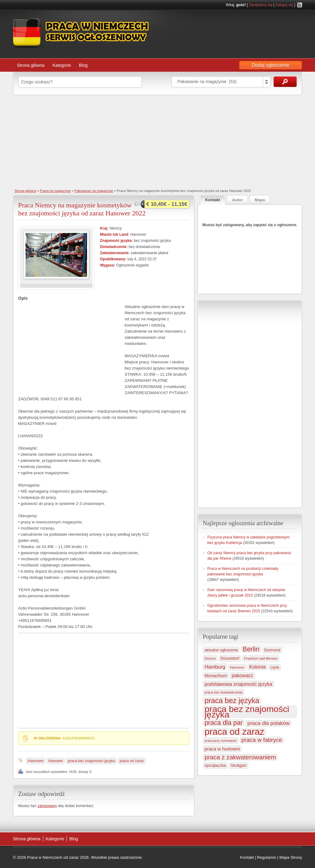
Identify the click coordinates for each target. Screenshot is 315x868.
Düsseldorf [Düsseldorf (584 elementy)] (230, 658)
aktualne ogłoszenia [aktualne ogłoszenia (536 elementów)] (221, 650)
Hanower (56, 761)
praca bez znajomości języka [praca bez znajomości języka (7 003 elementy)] (247, 712)
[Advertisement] (157, 141)
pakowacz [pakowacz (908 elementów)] (242, 676)
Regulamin (267, 857)
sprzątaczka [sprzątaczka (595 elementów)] (215, 765)
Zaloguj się (284, 5)
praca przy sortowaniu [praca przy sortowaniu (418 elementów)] (221, 741)
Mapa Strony (291, 857)
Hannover (36, 761)
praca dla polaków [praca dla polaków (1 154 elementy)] (268, 723)
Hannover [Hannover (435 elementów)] (237, 667)
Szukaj (285, 82)
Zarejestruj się (260, 5)
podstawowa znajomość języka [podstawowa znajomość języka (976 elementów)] (238, 684)
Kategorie (62, 65)
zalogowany (47, 806)
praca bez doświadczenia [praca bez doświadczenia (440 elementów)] (223, 692)
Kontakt (247, 857)
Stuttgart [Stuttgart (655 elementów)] (239, 765)
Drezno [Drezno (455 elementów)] (210, 658)
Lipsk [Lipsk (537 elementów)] (275, 667)
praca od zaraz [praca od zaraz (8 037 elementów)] (234, 732)
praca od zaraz (132, 761)
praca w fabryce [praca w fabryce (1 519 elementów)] (262, 740)
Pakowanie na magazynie (94, 191)
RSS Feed (300, 5)
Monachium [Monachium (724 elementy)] (216, 676)
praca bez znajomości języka (91, 761)
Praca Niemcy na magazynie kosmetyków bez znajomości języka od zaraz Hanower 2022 (82, 209)
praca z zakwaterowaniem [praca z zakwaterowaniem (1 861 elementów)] (240, 757)
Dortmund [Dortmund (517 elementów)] (272, 650)
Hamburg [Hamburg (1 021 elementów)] (215, 667)
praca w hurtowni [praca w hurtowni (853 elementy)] (222, 749)
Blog (83, 65)
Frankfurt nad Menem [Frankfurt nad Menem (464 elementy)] (261, 658)
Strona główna (31, 65)
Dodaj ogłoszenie (271, 65)
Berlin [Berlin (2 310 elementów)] (251, 649)
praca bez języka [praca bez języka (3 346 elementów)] (232, 701)
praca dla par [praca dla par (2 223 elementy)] (224, 723)
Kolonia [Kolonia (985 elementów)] (257, 667)
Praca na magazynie (55, 191)
